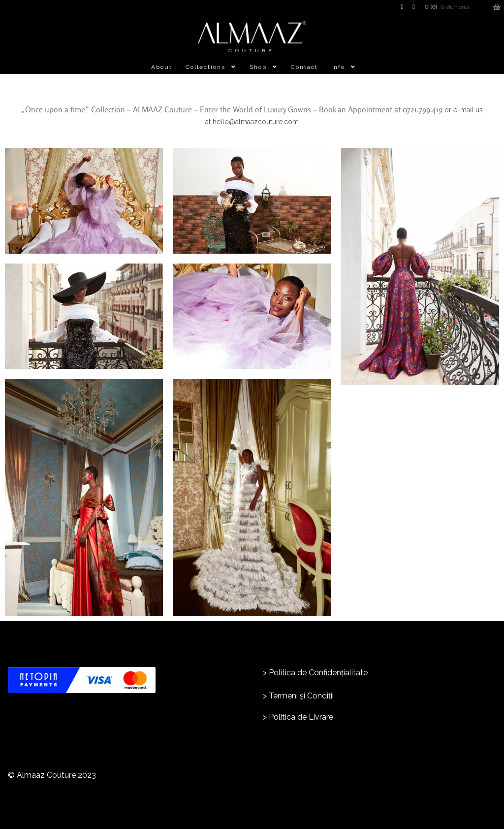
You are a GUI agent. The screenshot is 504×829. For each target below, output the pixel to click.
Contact (304, 67)
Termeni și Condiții (301, 696)
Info (338, 67)
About (162, 67)
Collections (205, 67)
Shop (258, 67)
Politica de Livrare (301, 717)
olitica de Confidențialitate (321, 673)
